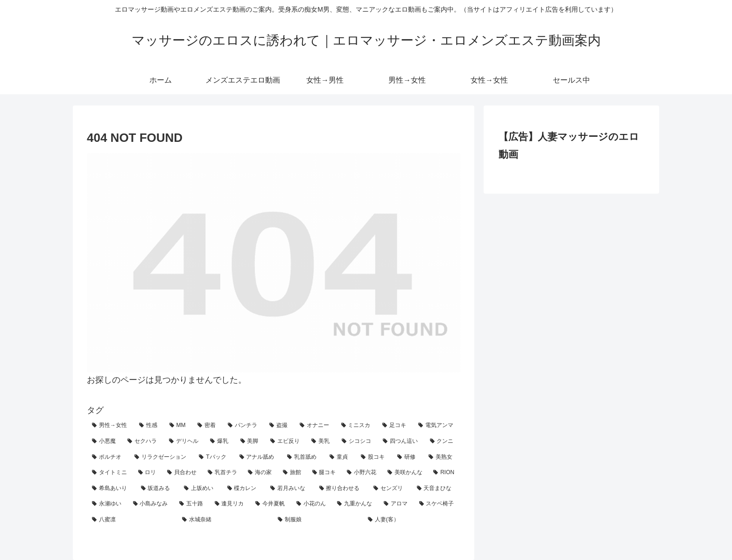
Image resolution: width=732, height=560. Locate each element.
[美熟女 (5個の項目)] (442, 457)
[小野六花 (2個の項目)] (362, 473)
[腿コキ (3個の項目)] (325, 473)
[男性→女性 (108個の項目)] (110, 426)
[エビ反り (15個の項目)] (286, 441)
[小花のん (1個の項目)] (312, 504)
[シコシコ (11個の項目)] (357, 441)
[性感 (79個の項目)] (149, 426)
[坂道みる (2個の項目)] (158, 489)
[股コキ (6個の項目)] (374, 457)
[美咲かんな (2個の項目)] (405, 473)
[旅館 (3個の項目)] (292, 473)
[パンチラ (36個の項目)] (243, 426)
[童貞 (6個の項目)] (340, 457)
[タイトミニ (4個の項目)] (110, 473)
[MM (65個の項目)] (179, 426)
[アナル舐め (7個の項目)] (258, 457)
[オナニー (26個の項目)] (315, 426)
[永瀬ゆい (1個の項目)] (107, 504)
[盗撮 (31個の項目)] (279, 426)
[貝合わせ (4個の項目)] (182, 473)
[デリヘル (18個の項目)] (184, 441)
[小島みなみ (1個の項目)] (151, 504)
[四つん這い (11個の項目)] (401, 441)
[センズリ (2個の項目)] (390, 489)
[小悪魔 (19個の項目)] (105, 441)
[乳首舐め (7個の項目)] (303, 457)
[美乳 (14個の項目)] (321, 441)
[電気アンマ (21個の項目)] (437, 426)
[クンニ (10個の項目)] (443, 441)
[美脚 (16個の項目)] (250, 441)
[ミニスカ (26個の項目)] (357, 426)
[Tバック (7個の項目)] (214, 457)
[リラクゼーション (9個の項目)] (162, 457)
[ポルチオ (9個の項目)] (108, 457)
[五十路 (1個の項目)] (192, 504)
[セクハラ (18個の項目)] (143, 441)
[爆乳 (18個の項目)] (220, 441)
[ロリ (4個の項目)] (148, 473)
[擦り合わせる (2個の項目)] (341, 489)
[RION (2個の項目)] (444, 473)
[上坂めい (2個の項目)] (201, 489)
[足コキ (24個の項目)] (395, 426)
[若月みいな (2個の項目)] (290, 489)
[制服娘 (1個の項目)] (318, 520)
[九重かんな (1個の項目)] (355, 504)
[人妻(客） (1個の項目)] (412, 520)
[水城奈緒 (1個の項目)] (225, 520)
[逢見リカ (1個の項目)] (230, 504)
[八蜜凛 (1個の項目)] (132, 520)
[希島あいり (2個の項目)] (111, 489)
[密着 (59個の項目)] (208, 426)
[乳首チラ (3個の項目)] (223, 473)
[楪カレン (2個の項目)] (244, 489)
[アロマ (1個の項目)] (396, 504)
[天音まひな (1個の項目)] (436, 489)
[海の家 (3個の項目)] (260, 473)
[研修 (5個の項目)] (408, 457)
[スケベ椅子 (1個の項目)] (437, 504)
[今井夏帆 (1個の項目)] (271, 504)
